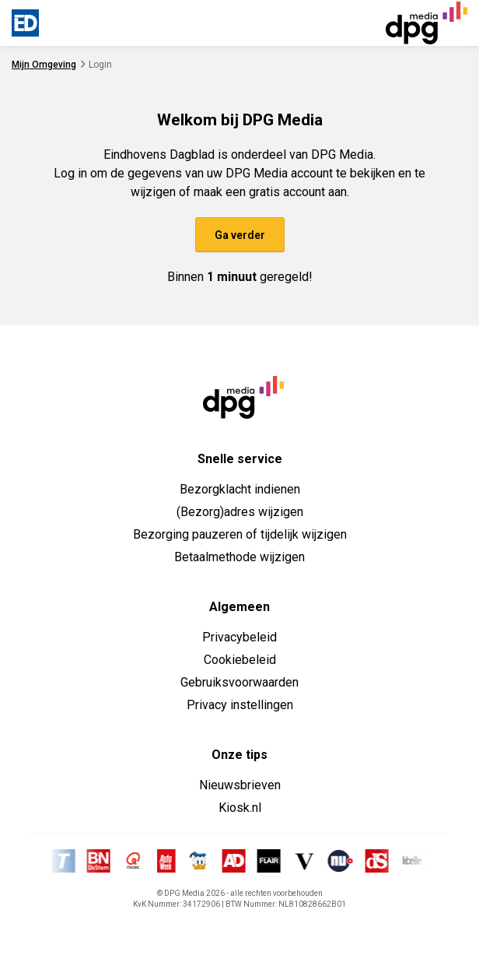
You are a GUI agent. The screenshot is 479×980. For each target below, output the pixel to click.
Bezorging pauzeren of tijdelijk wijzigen (240, 534)
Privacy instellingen (240, 705)
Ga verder (240, 235)
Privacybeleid (239, 637)
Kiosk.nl (240, 808)
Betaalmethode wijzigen (239, 557)
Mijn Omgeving (44, 65)
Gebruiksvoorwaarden (239, 682)
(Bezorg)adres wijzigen (240, 512)
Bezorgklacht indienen (240, 489)
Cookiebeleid (240, 660)
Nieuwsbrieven (240, 785)
